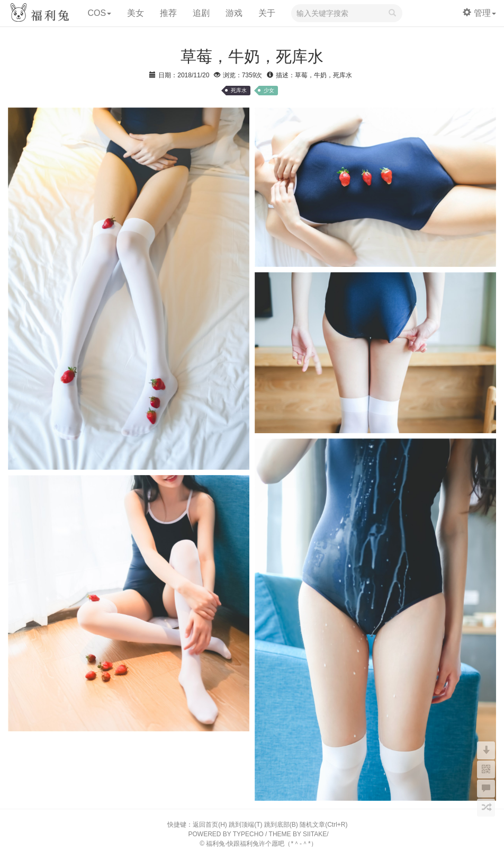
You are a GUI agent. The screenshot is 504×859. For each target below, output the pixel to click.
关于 (267, 13)
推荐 (168, 13)
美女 (136, 13)
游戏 (234, 13)
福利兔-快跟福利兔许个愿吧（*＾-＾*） (261, 844)
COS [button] (99, 13)
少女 (269, 90)
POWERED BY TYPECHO (226, 834)
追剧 (201, 13)
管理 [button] (479, 13)
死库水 (239, 90)
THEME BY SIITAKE (298, 834)
